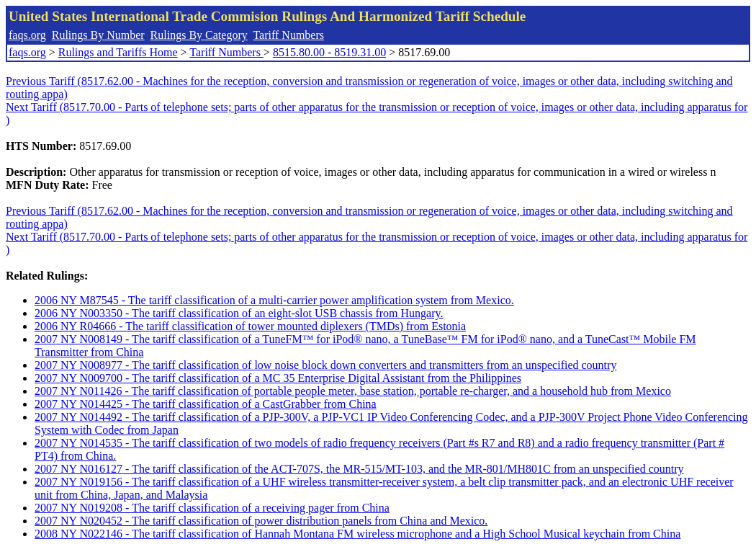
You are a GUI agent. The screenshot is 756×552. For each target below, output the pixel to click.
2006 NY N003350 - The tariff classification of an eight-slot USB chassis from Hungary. (239, 313)
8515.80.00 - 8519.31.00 (329, 52)
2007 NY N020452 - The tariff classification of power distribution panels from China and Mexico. (261, 521)
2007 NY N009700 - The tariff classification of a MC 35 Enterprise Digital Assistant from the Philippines (278, 378)
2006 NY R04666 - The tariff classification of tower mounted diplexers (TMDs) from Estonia (250, 326)
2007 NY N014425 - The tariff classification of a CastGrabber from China (206, 404)
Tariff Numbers (288, 35)
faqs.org (27, 35)
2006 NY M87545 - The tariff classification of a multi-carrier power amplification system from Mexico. (274, 300)
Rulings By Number (98, 35)
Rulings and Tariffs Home (118, 52)
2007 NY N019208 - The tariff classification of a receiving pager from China (212, 508)
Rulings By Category (199, 35)
